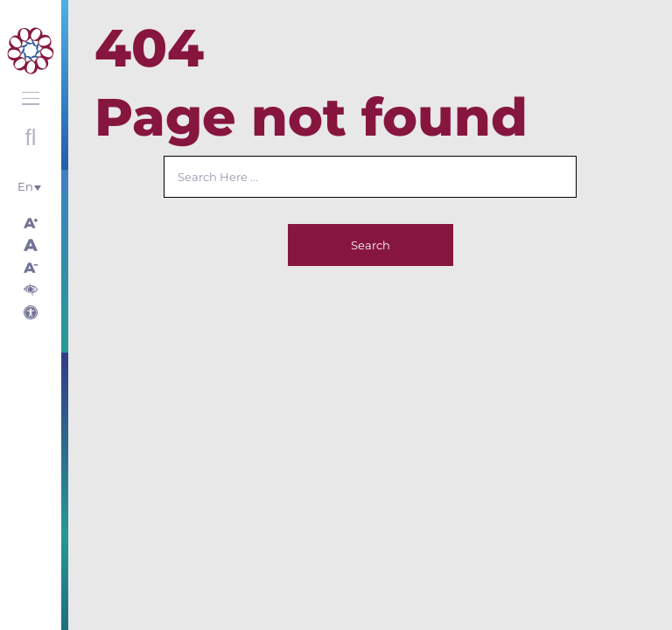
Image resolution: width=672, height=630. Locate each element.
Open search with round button (31, 137)
